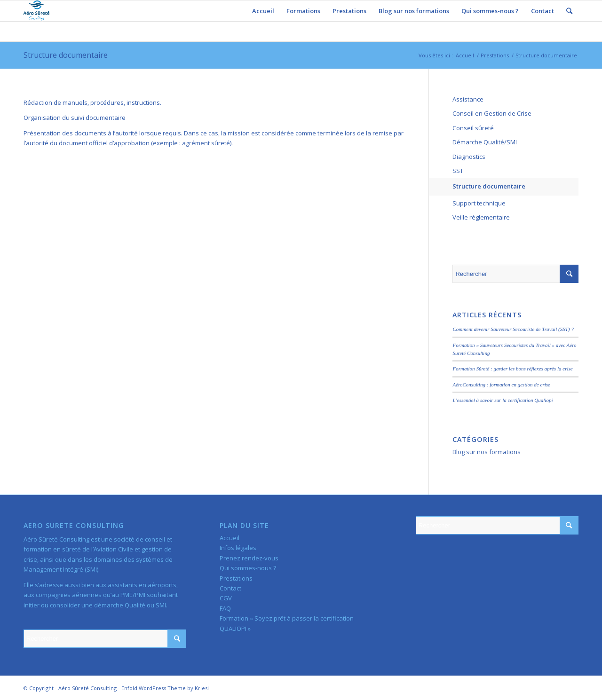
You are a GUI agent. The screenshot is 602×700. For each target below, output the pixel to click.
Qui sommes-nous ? (248, 568)
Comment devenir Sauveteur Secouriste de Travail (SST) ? (513, 329)
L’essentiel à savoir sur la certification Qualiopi (503, 400)
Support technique (479, 203)
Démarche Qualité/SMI (485, 142)
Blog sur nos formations (487, 452)
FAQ (225, 608)
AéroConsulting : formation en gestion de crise (501, 385)
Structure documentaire (66, 55)
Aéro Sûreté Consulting (87, 688)
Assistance (468, 99)
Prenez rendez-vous (249, 558)
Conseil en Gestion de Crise (492, 113)
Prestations (495, 55)
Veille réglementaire (481, 217)
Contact (230, 588)
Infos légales (238, 548)
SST (458, 171)
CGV (226, 598)
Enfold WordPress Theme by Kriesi (165, 688)
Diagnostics (469, 157)
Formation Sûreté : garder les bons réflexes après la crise (512, 369)
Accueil (465, 55)
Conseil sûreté (473, 128)
